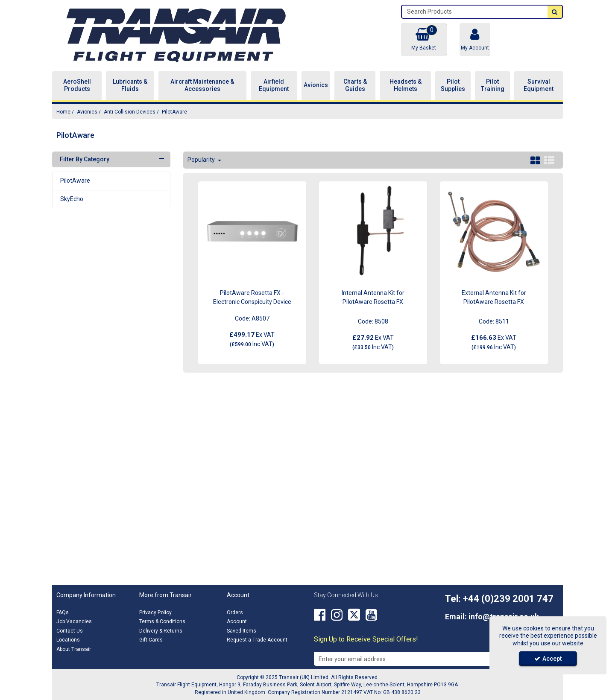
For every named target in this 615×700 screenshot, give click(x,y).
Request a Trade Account (257, 640)
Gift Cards (151, 640)
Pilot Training (493, 85)
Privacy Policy (155, 612)
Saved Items (242, 631)
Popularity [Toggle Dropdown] (202, 160)
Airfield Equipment (274, 85)
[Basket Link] (424, 39)
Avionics (316, 85)
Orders (235, 612)
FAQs (63, 612)
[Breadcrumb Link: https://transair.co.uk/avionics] (87, 112)
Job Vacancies (74, 621)
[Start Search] (555, 12)
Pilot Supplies (453, 85)
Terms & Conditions (162, 621)
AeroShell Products (77, 85)
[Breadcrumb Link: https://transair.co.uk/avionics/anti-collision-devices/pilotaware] (174, 112)
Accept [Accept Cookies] (548, 659)
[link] (320, 615)
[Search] (475, 12)
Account (237, 621)
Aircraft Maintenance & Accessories (202, 85)
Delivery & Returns (161, 631)
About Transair (74, 649)
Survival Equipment (539, 85)
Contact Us (70, 631)
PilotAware (75, 181)
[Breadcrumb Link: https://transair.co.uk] (63, 112)
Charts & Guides (355, 85)
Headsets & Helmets (406, 85)
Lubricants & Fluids (130, 85)
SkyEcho (72, 199)
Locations (68, 640)
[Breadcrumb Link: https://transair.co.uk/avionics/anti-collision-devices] (130, 112)
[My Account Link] (475, 39)
